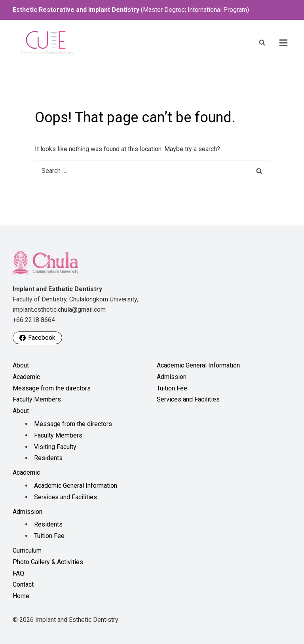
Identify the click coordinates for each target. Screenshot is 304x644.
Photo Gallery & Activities (48, 562)
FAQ (18, 573)
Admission (28, 512)
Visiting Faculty (55, 447)
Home (21, 596)
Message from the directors (52, 388)
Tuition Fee (49, 536)
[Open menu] (283, 43)
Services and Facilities (66, 497)
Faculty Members (37, 399)
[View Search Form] (262, 43)
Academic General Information (76, 486)
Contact (23, 584)
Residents (48, 458)
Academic (26, 377)
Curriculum (27, 550)
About (21, 365)
